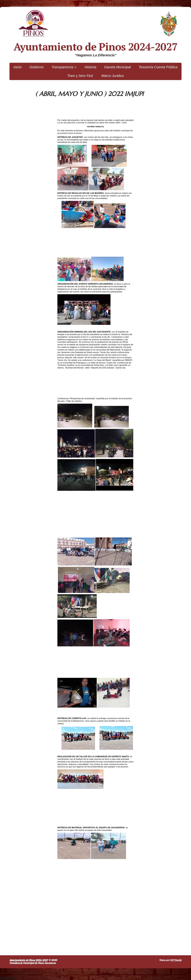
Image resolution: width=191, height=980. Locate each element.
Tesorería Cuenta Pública (158, 67)
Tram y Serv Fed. (80, 76)
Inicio (18, 67)
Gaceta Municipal (117, 67)
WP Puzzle (176, 960)
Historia (91, 67)
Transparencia (62, 67)
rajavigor (7, 978)
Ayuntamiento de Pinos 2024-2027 (96, 47)
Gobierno (37, 67)
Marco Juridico (113, 76)
